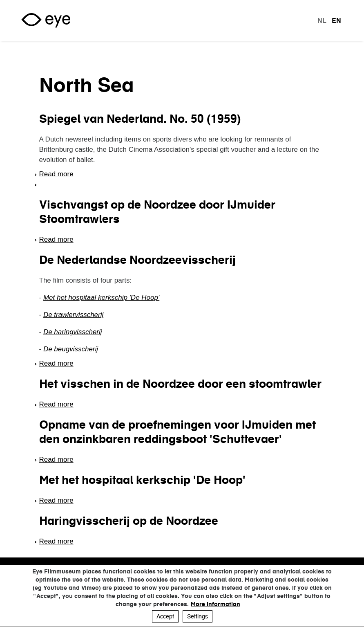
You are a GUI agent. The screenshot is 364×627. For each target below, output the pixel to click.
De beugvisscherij (71, 349)
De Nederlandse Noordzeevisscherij (137, 260)
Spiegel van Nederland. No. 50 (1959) (140, 119)
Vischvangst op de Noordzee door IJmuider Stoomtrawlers (157, 212)
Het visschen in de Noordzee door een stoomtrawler (180, 384)
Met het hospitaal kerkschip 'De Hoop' (101, 298)
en (336, 20)
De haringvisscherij (73, 332)
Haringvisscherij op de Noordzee (129, 521)
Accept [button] (165, 616)
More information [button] (215, 604)
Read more (56, 174)
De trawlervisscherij (73, 315)
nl (322, 20)
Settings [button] (198, 616)
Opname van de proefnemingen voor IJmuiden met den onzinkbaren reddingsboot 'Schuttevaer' (178, 432)
